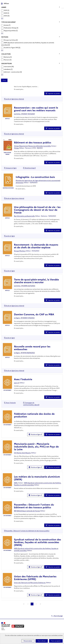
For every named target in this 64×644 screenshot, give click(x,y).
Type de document (9, 22)
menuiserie (8, 67)
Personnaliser (28, 641)
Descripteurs (7, 64)
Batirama (7, 57)
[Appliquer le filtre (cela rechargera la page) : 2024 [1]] (6, 13)
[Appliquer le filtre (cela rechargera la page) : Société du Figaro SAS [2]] (12, 48)
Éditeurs (5, 37)
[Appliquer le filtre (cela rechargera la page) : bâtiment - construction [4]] (13, 72)
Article (6, 25)
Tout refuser (42, 641)
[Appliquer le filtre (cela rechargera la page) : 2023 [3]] (7, 16)
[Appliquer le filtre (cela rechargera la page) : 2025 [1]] (6, 10)
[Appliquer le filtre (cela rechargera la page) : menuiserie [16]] (9, 66)
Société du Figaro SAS (11, 48)
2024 (6, 13)
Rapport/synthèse (10, 31)
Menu (62, 2)
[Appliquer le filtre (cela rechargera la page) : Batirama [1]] (8, 57)
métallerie (7, 69)
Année (4, 7)
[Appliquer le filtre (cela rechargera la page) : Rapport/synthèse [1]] (11, 31)
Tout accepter (56, 641)
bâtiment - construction (12, 72)
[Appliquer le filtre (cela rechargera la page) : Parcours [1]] (8, 60)
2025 (6, 10)
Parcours (7, 60)
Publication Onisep (10, 28)
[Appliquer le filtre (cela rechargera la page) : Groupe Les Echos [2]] (11, 40)
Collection (6, 54)
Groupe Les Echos (10, 40)
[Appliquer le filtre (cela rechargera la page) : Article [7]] (7, 25)
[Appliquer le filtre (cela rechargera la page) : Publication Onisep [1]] (11, 28)
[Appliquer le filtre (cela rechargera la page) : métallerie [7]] (8, 69)
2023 (6, 16)
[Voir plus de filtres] (2, 18)
